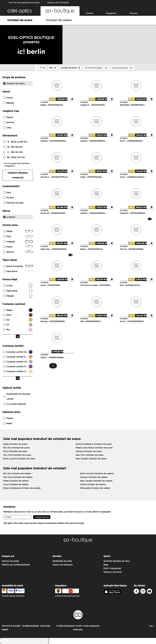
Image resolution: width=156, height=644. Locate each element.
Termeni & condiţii (11, 626)
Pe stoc (9, 198)
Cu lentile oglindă (14, 404)
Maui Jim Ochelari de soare (90, 455)
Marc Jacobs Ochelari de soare (91, 459)
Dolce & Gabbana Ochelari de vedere (22, 488)
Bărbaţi (9, 103)
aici (82, 523)
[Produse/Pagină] (97, 68)
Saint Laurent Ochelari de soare (19, 459)
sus (152, 626)
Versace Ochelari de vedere (94, 477)
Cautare (90, 13)
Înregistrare (111, 13)
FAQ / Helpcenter (112, 568)
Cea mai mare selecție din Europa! (24, 3)
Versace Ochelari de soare (89, 451)
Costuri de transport (63, 565)
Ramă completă (18, 266)
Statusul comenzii (113, 572)
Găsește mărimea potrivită (18, 175)
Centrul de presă (10, 561)
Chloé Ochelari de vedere (93, 484)
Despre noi (8, 556)
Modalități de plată (62, 561)
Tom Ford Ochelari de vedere (18, 477)
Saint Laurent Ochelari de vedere (97, 473)
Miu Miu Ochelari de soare (16, 448)
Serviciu (57, 556)
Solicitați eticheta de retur (117, 561)
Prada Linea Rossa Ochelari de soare (94, 448)
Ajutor (107, 556)
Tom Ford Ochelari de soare (17, 455)
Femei (8, 98)
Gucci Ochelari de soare (15, 451)
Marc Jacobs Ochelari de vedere (96, 481)
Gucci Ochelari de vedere (16, 484)
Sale (7, 192)
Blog (106, 565)
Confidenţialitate (30, 626)
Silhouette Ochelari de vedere (95, 488)
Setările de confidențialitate (16, 565)
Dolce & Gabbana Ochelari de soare (94, 444)
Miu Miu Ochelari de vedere (17, 473)
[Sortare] (123, 68)
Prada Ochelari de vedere (16, 481)
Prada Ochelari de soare (15, 444)
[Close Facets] (18, 68)
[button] (19, 11)
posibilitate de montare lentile (17, 396)
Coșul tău (134, 13)
